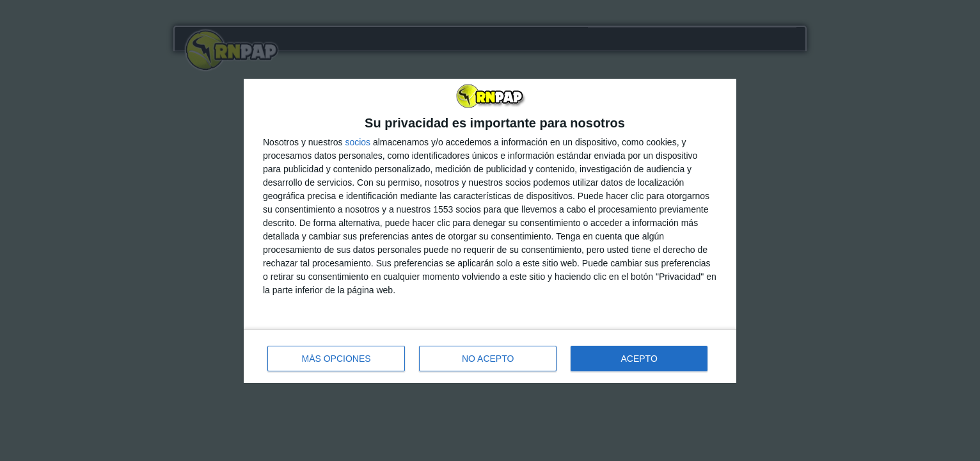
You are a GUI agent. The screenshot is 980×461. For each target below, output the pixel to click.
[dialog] (490, 231)
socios (358, 142)
